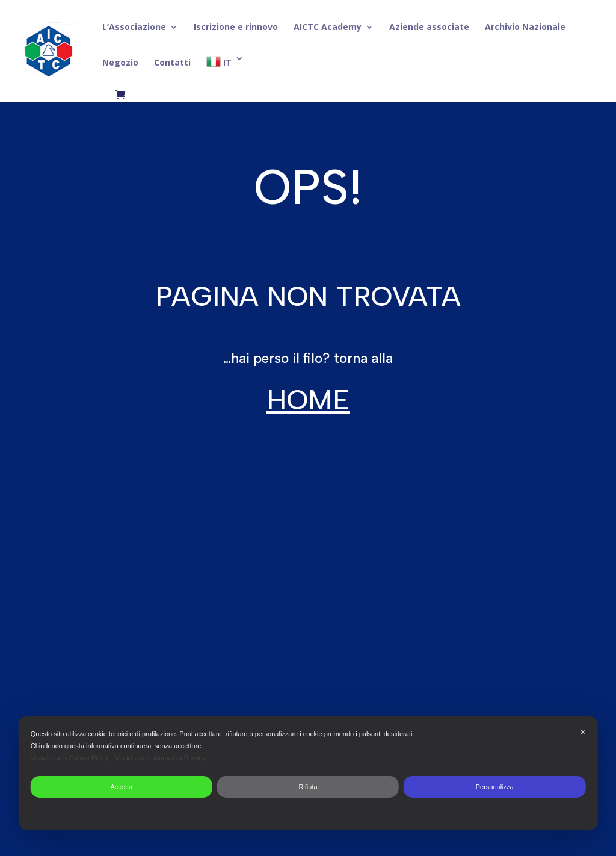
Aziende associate (429, 28)
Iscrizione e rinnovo (236, 28)
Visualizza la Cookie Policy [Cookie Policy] (70, 758)
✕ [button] (583, 732)
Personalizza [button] (495, 787)
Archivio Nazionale (525, 28)
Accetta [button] (121, 787)
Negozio (120, 63)
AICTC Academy (328, 28)
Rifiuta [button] (308, 787)
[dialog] (308, 773)
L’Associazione (134, 28)
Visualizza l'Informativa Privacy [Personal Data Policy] (160, 758)
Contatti (172, 63)
